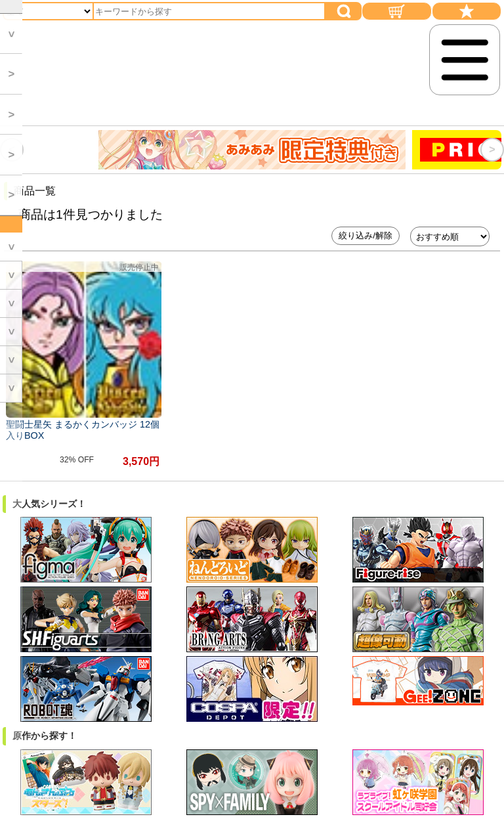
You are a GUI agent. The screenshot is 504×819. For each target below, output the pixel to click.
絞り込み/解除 (366, 235)
